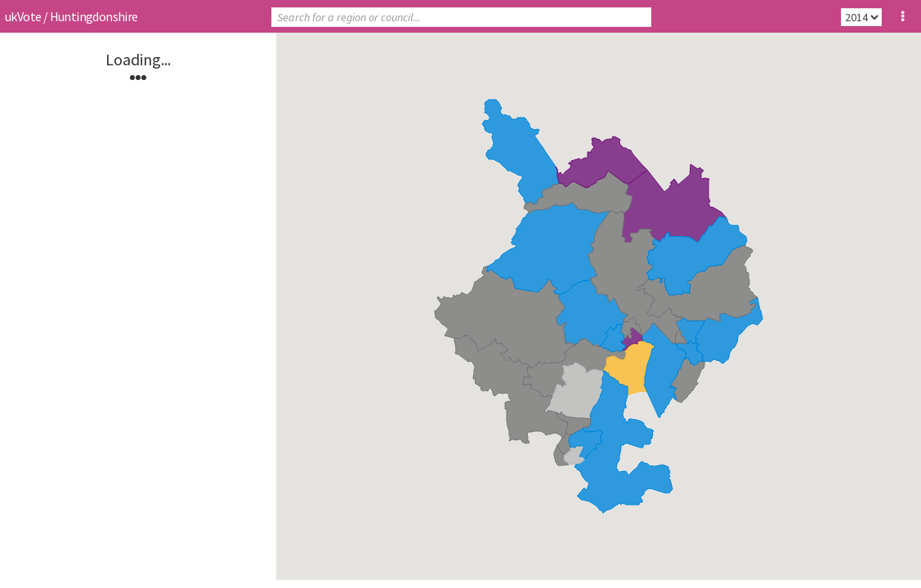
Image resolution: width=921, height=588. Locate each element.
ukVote (23, 16)
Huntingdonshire (94, 16)
